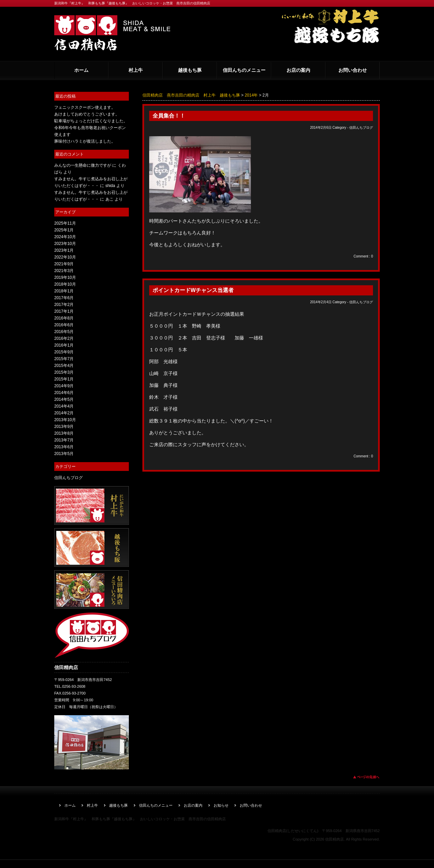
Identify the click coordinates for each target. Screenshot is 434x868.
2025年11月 (65, 223)
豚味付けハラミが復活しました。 (85, 141)
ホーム (81, 70)
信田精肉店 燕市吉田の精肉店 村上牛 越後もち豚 (191, 95)
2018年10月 (65, 284)
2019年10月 (65, 277)
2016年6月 (64, 325)
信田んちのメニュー (244, 70)
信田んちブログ (361, 128)
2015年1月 (64, 379)
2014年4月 (64, 406)
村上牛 (136, 70)
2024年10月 (65, 237)
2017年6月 (64, 298)
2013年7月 (64, 440)
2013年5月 (64, 454)
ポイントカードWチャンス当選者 (193, 290)
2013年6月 (64, 447)
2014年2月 (64, 413)
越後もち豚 (190, 70)
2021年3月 (64, 271)
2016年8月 (64, 318)
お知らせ (221, 805)
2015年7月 (64, 359)
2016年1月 (64, 345)
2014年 (251, 95)
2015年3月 (64, 372)
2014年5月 (64, 399)
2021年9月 (64, 264)
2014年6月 (64, 393)
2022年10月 (65, 257)
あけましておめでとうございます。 (87, 114)
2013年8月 (64, 433)
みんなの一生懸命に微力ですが (83, 165)
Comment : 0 (363, 256)
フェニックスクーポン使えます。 (85, 107)
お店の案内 (298, 70)
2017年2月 (64, 305)
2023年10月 (65, 244)
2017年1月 (64, 311)
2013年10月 (65, 420)
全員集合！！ (169, 116)
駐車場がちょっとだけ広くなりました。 (91, 121)
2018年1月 (64, 291)
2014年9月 (64, 386)
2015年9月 (64, 352)
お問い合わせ (353, 70)
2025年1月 (64, 230)
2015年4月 (64, 366)
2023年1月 (64, 250)
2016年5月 (64, 332)
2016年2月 (64, 338)
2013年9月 (64, 427)
